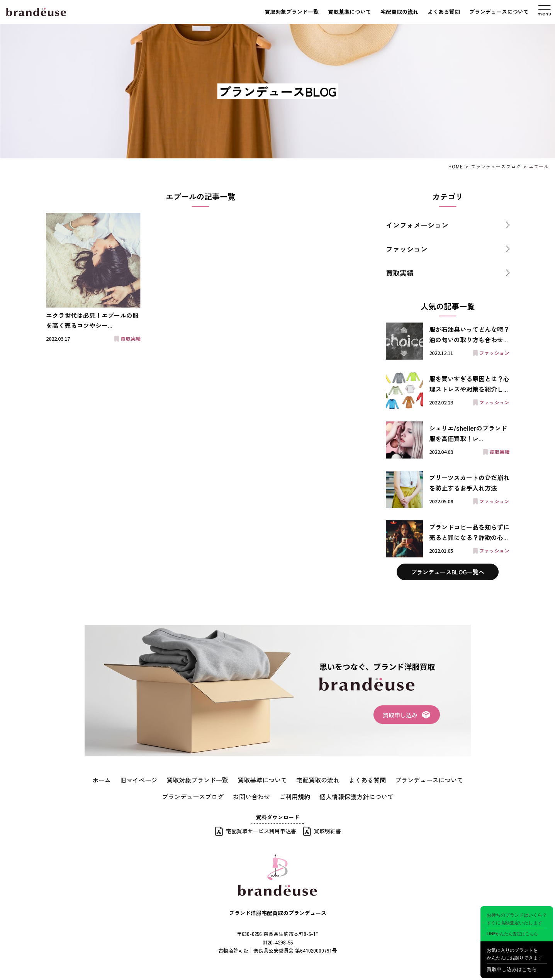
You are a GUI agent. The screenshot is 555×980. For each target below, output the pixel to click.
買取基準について (350, 12)
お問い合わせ (254, 794)
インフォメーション (417, 225)
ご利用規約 (293, 794)
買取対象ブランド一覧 (292, 12)
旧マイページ (154, 779)
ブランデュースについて (499, 12)
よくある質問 (444, 12)
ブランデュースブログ (202, 794)
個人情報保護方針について (348, 794)
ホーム (120, 779)
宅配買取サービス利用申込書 (261, 828)
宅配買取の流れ (399, 12)
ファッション (407, 249)
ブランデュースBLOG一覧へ (448, 572)
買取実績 (400, 273)
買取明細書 (328, 828)
